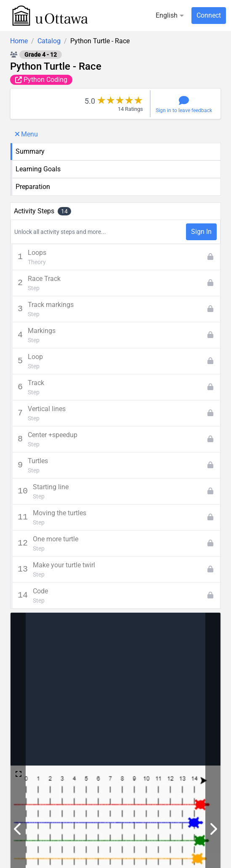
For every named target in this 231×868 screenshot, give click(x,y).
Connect (209, 15)
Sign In (201, 232)
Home (19, 41)
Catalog (49, 41)
